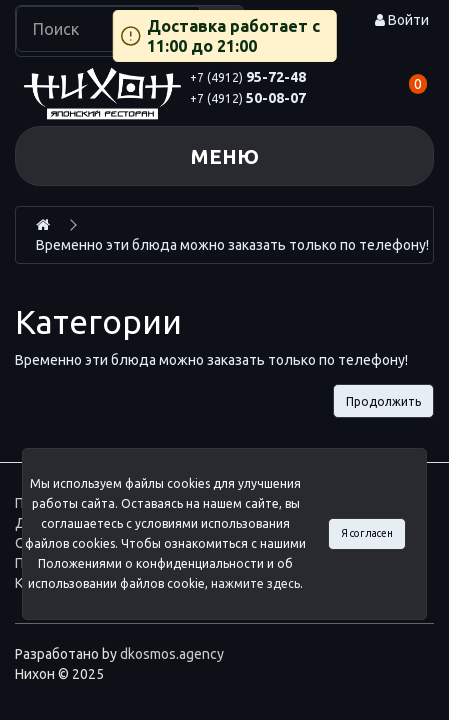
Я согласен (367, 533)
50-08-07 (248, 98)
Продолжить (383, 401)
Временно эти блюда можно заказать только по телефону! (232, 245)
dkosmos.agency (172, 654)
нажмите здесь (255, 583)
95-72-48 (248, 77)
